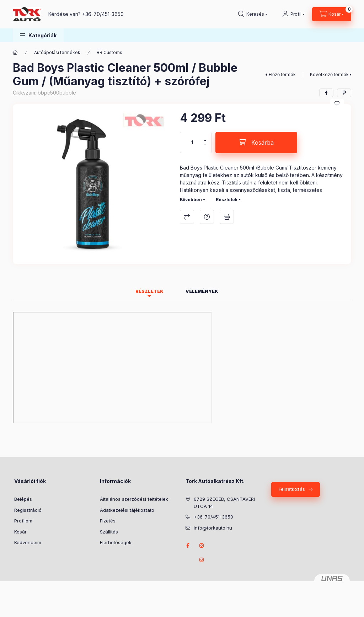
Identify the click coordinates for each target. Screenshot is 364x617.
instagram (202, 546)
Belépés (23, 499)
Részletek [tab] (149, 291)
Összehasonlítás (187, 217)
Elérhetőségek (116, 542)
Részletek (227, 200)
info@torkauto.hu (213, 528)
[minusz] (205, 148)
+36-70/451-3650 (103, 14)
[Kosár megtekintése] (332, 14)
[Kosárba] (256, 143)
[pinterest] (344, 93)
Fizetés (108, 521)
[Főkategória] (15, 53)
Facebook (188, 546)
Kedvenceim (28, 542)
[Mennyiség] (192, 143)
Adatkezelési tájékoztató (127, 510)
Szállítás (109, 532)
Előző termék (282, 74)
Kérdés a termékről (207, 217)
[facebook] (326, 93)
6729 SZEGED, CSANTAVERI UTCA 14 (224, 503)
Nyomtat (227, 217)
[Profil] (293, 14)
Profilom (23, 521)
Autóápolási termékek (57, 52)
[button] (38, 35)
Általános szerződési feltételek (134, 499)
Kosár (20, 532)
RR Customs (109, 52)
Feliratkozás (292, 489)
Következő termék (329, 74)
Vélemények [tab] (202, 291)
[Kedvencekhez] (337, 103)
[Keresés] (253, 14)
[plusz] (205, 137)
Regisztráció (28, 510)
